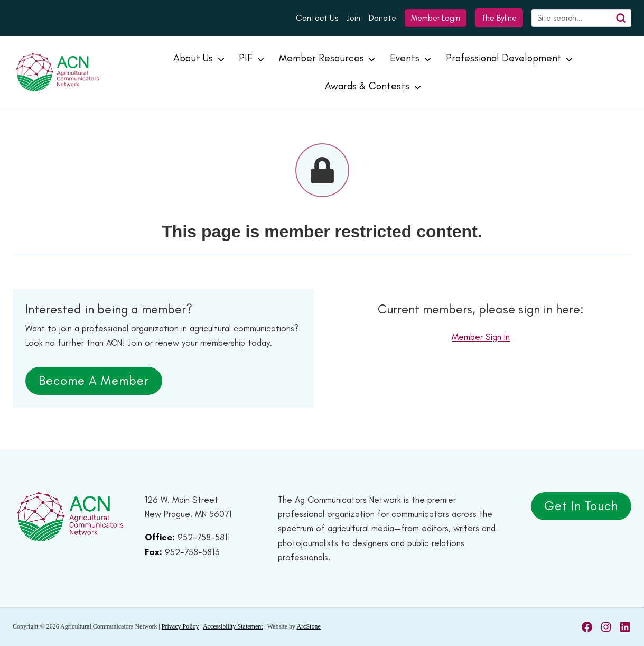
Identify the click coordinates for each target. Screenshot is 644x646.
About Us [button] (193, 58)
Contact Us (317, 18)
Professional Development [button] (504, 58)
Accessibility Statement (233, 626)
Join (353, 18)
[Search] (581, 18)
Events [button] (405, 58)
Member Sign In (481, 337)
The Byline (499, 18)
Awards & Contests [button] (367, 86)
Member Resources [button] (321, 58)
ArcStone (308, 626)
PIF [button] (246, 58)
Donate (382, 18)
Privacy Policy (180, 626)
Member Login (436, 18)
